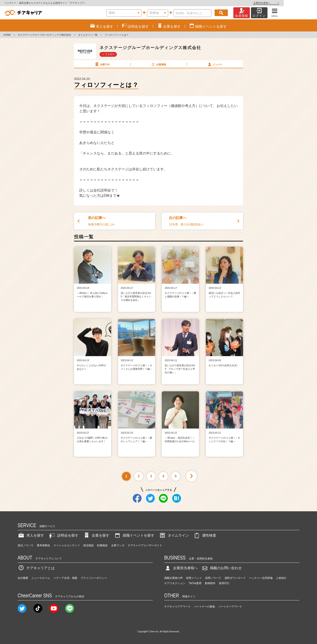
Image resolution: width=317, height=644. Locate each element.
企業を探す (96, 535)
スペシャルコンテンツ (67, 545)
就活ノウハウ (26, 545)
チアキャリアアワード (177, 607)
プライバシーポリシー (94, 578)
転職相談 (102, 545)
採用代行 (224, 583)
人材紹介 (281, 578)
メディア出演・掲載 (65, 578)
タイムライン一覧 (88, 35)
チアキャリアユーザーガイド (145, 545)
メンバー (215, 64)
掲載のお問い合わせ (221, 568)
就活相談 (88, 545)
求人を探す (31, 535)
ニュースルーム (41, 578)
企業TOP (102, 64)
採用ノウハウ (213, 578)
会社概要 (23, 578)
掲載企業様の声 (173, 578)
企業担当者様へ (299, 3)
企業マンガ (118, 545)
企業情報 (158, 64)
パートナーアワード (230, 607)
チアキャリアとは (36, 568)
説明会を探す (63, 535)
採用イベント (194, 578)
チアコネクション (175, 583)
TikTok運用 (195, 583)
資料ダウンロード (235, 578)
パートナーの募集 (205, 607)
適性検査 (205, 535)
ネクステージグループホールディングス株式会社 (44, 35)
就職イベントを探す (134, 535)
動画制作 (210, 583)
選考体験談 (43, 545)
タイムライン (174, 535)
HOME (7, 35)
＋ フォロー (108, 54)
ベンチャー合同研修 (261, 578)
